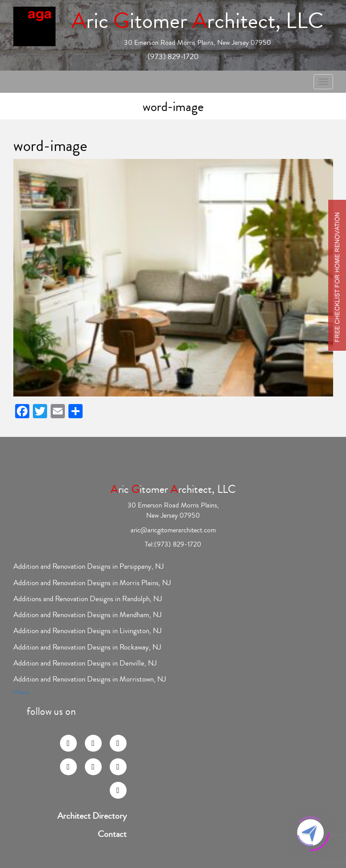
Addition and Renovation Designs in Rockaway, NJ (87, 647)
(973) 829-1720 (173, 56)
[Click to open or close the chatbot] (310, 832)
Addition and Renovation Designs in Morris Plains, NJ (92, 583)
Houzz (21, 692)
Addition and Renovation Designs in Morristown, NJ (90, 679)
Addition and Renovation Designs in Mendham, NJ (87, 615)
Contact (112, 834)
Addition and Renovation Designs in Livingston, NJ (87, 631)
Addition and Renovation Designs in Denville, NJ (85, 663)
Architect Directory (92, 816)
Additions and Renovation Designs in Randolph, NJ (88, 599)
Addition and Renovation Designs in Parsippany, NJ (89, 566)
